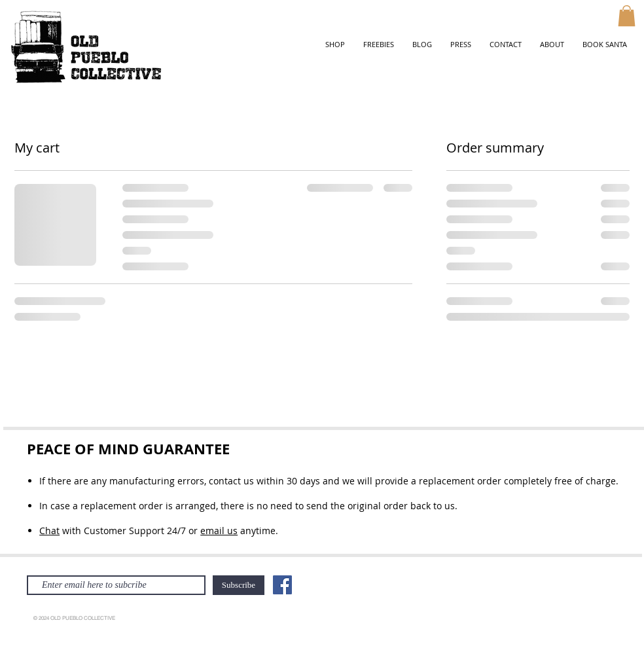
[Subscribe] (239, 585)
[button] (627, 16)
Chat (49, 531)
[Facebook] (282, 585)
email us (219, 531)
